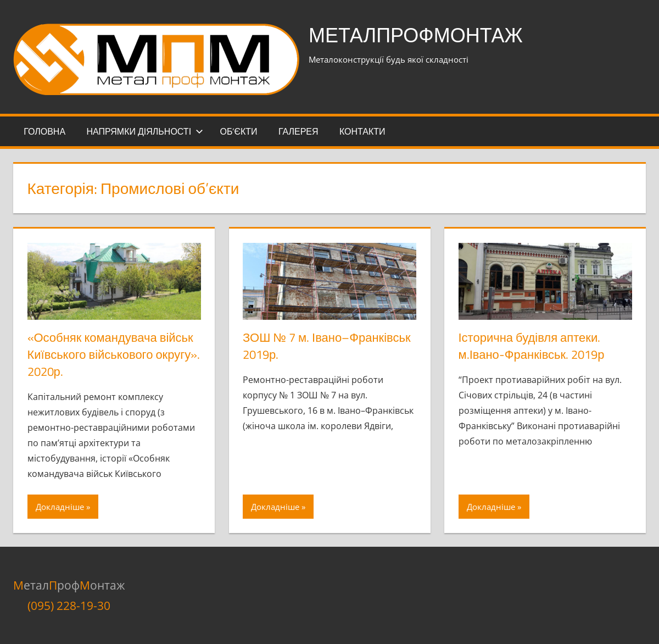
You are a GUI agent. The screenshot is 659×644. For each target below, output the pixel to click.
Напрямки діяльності (145, 131)
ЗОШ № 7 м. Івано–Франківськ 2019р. (327, 346)
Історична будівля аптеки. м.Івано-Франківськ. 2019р (532, 346)
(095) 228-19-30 (69, 606)
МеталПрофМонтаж (416, 35)
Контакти (362, 131)
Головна (44, 131)
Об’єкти (238, 131)
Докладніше (60, 507)
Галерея (298, 131)
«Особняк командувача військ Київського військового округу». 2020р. (114, 354)
